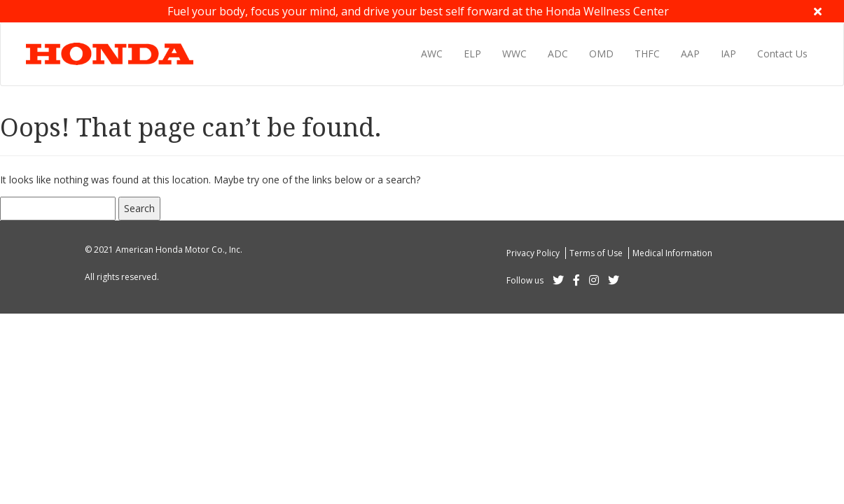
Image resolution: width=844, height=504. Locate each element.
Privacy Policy (534, 253)
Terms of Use (597, 253)
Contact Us (782, 54)
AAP (690, 54)
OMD (601, 54)
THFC (647, 54)
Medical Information (672, 253)
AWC (432, 54)
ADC (558, 54)
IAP (728, 54)
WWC (514, 54)
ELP (472, 54)
